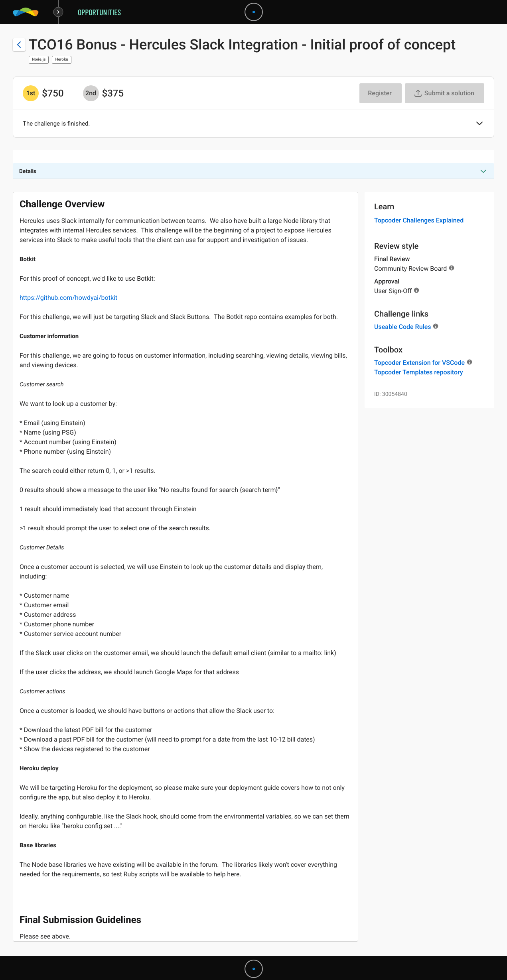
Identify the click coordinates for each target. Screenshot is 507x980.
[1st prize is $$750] (31, 93)
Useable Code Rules (402, 327)
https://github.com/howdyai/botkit (68, 298)
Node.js (39, 60)
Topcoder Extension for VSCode (419, 363)
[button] (479, 124)
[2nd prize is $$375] (91, 93)
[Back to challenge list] (19, 45)
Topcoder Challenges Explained (419, 220)
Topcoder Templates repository (419, 372)
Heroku (62, 60)
